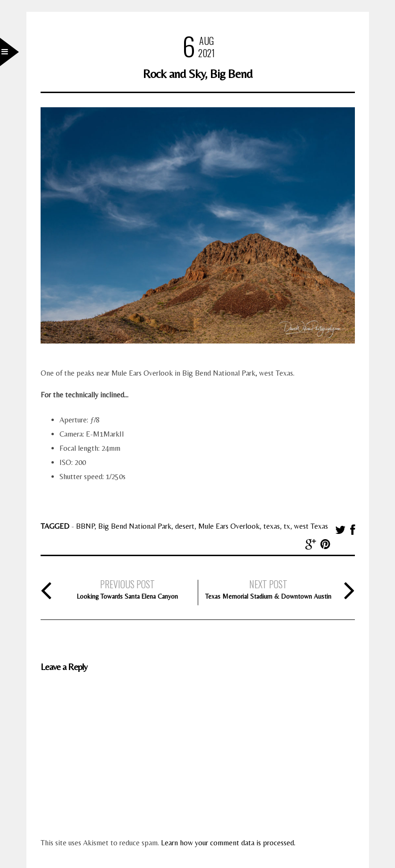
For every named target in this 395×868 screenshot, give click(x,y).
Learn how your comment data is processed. (228, 843)
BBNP (85, 526)
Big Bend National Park (135, 526)
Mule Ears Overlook (229, 526)
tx (287, 526)
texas (272, 526)
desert (185, 526)
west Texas (311, 526)
